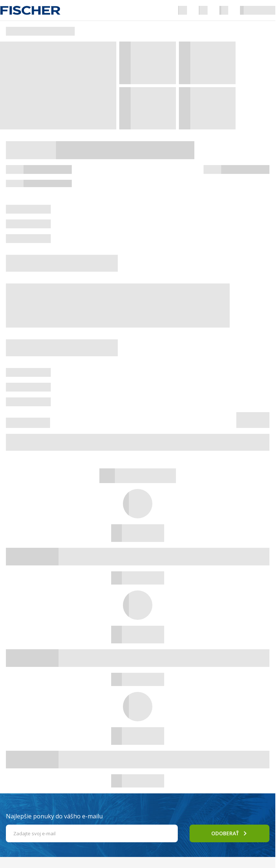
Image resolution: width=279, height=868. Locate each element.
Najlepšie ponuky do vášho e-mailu (54, 816)
